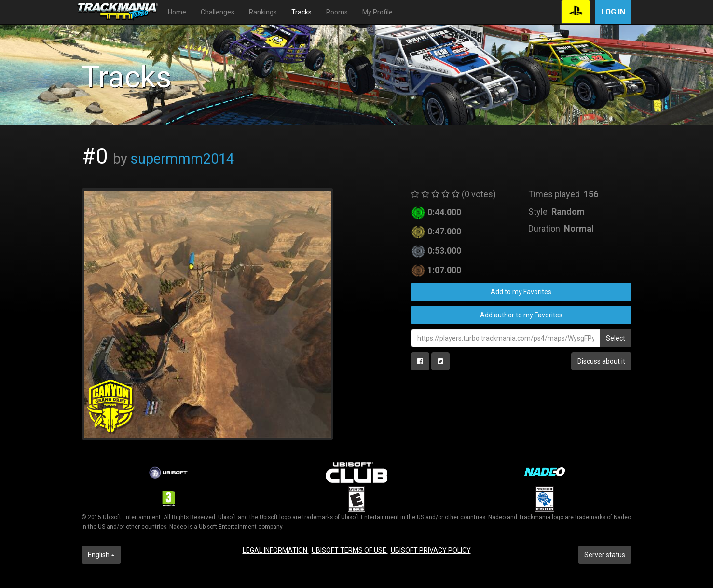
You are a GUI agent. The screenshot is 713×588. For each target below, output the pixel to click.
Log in (613, 12)
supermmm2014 (182, 159)
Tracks (302, 12)
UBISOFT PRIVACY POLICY (431, 550)
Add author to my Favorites (521, 315)
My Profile (377, 12)
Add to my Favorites (521, 292)
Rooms (337, 12)
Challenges (218, 12)
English (101, 555)
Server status (605, 555)
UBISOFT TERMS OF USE (350, 550)
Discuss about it (601, 361)
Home (177, 12)
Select (616, 338)
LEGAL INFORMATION (276, 550)
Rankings (263, 12)
